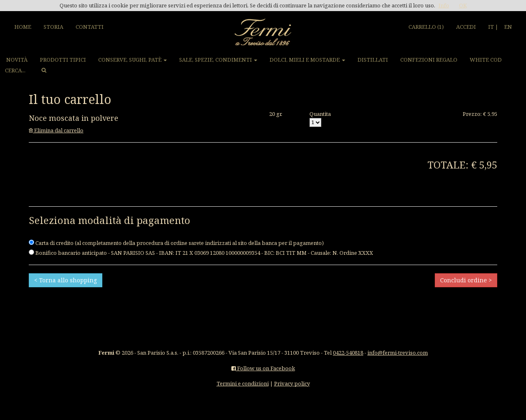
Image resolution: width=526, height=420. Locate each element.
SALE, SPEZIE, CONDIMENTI (218, 60)
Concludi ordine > (466, 280)
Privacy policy (292, 383)
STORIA (53, 27)
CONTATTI (90, 27)
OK (463, 5)
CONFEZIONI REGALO (429, 60)
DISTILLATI (373, 60)
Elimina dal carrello (56, 130)
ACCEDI (466, 27)
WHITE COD (486, 60)
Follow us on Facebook (263, 368)
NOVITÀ (17, 60)
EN (508, 27)
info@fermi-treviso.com (398, 353)
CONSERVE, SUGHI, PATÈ (133, 60)
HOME (23, 27)
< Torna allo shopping (66, 280)
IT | (493, 27)
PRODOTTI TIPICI (63, 60)
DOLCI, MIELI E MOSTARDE (307, 60)
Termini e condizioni (243, 383)
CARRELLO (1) (426, 27)
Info (444, 5)
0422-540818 (348, 353)
